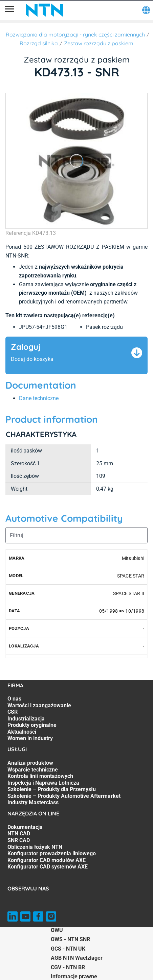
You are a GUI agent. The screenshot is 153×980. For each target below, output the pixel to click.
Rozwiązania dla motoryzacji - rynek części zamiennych (75, 34)
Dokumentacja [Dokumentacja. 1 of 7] (25, 827)
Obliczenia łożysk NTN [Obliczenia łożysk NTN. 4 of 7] (35, 847)
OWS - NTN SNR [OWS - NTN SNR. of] (70, 939)
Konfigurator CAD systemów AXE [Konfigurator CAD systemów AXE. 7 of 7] (48, 867)
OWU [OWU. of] (57, 930)
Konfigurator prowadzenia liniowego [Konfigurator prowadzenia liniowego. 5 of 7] (52, 853)
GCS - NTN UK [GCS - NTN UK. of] (68, 949)
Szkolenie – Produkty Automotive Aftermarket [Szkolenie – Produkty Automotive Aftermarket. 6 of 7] (64, 796)
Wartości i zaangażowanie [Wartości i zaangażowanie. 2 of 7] (39, 705)
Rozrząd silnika (39, 43)
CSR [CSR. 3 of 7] (13, 712)
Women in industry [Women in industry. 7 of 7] (30, 738)
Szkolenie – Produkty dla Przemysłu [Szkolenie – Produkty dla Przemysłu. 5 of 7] (52, 789)
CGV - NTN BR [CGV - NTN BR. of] (68, 967)
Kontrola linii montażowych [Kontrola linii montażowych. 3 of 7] (40, 776)
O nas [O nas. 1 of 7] (14, 699)
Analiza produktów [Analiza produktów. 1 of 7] (30, 763)
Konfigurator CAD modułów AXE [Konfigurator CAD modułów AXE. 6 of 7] (47, 860)
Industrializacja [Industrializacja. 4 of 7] (26, 719)
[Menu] (9, 10)
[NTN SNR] (44, 10)
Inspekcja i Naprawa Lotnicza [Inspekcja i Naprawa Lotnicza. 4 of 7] (43, 783)
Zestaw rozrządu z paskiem (99, 43)
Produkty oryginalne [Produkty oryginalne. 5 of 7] (32, 725)
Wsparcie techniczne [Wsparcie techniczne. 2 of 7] (33, 770)
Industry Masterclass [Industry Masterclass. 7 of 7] (33, 802)
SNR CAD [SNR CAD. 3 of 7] (19, 840)
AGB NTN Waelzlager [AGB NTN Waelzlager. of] (77, 958)
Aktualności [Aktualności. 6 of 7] (22, 732)
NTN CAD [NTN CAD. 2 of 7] (19, 834)
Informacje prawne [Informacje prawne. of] (74, 976)
